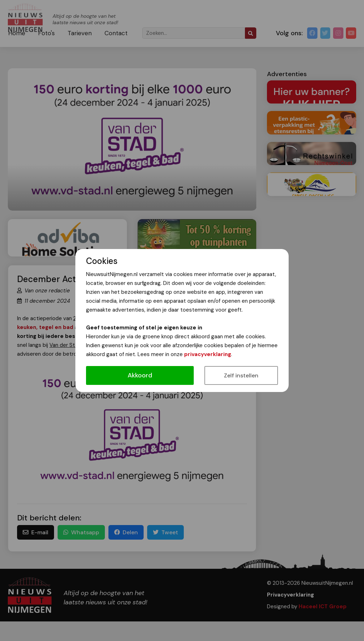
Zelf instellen (241, 375)
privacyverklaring (208, 354)
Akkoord (140, 375)
